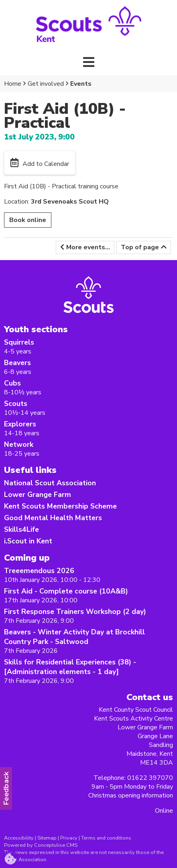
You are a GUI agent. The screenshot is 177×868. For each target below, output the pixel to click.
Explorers (20, 424)
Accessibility (19, 838)
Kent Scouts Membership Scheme (60, 506)
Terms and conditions (106, 838)
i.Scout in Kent (28, 541)
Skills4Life (21, 529)
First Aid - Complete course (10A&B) (66, 591)
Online (164, 811)
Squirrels (19, 342)
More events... (88, 247)
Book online (28, 220)
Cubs (12, 383)
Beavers (17, 363)
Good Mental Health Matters (53, 518)
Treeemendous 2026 (39, 571)
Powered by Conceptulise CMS (41, 845)
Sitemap (47, 838)
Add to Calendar (46, 164)
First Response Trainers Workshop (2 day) (75, 612)
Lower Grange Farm (38, 495)
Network (19, 444)
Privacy (69, 838)
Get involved (46, 84)
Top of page (140, 247)
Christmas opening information (131, 795)
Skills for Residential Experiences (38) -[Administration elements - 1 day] (70, 667)
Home (13, 84)
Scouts (16, 404)
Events (81, 84)
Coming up (27, 558)
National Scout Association (50, 483)
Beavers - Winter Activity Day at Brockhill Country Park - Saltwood (74, 637)
